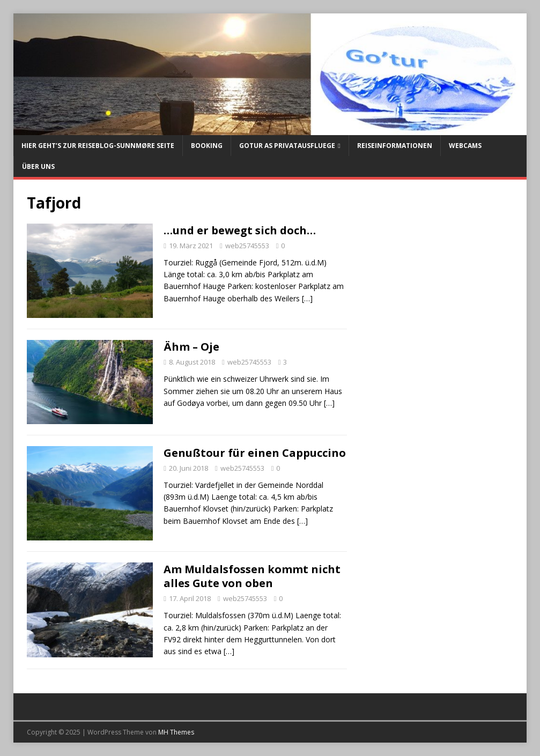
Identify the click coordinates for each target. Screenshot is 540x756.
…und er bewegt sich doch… (240, 230)
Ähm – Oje (191, 347)
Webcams (465, 146)
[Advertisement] (436, 284)
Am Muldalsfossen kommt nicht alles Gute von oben (252, 576)
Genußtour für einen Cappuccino (255, 453)
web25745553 (247, 246)
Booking (207, 146)
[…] (307, 298)
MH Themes (176, 732)
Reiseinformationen (395, 146)
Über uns (38, 166)
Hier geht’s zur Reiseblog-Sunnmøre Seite (98, 146)
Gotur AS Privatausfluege (287, 146)
